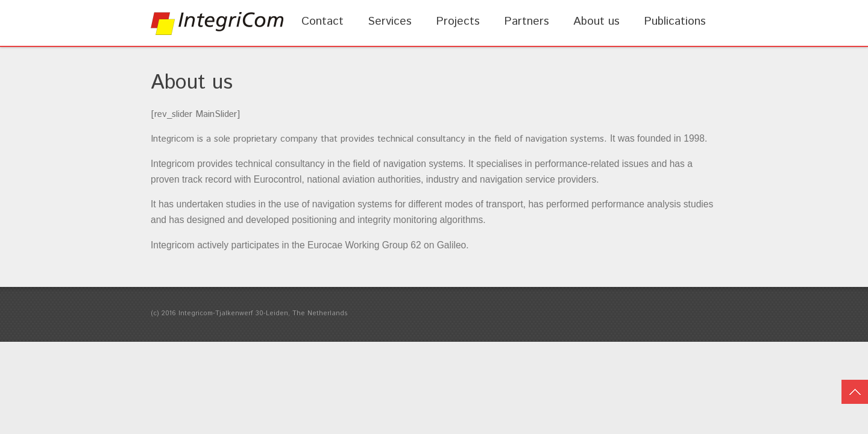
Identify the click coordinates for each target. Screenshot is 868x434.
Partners (527, 21)
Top (855, 392)
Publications (675, 21)
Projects (458, 21)
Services (390, 21)
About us (596, 21)
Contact (322, 21)
